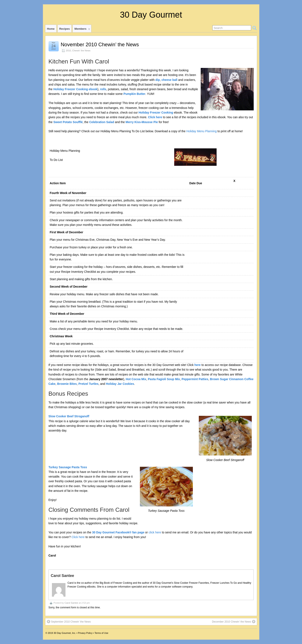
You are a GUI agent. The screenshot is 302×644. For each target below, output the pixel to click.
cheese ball (169, 80)
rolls (103, 89)
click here (155, 532)
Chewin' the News (81, 51)
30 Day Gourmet (151, 15)
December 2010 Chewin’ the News (234, 622)
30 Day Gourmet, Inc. (65, 633)
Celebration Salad (102, 122)
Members (82, 30)
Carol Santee (71, 603)
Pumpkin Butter (134, 94)
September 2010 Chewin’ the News (69, 622)
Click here (155, 117)
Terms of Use (101, 633)
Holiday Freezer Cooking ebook (75, 89)
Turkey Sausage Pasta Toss (68, 467)
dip (158, 80)
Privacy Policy (85, 633)
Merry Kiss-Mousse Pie (142, 122)
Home (51, 29)
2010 (68, 51)
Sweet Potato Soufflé (68, 122)
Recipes (65, 29)
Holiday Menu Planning (201, 131)
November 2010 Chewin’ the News (100, 44)
